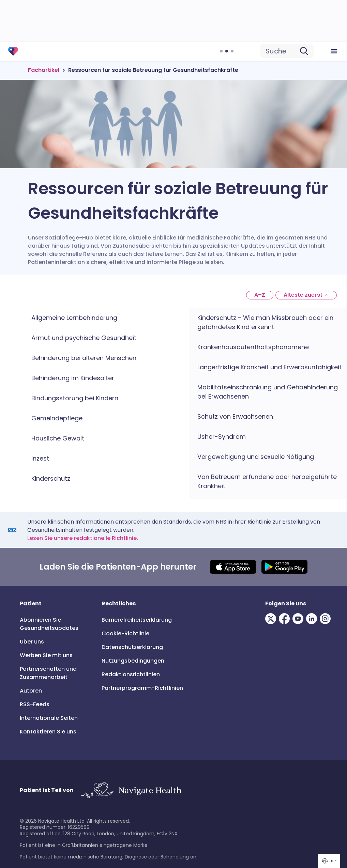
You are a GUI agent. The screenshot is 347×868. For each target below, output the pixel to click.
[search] (287, 51)
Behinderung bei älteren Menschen (84, 358)
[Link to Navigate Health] (131, 790)
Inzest (40, 458)
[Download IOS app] (233, 567)
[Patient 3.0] (13, 51)
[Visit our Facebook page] (286, 619)
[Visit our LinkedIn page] (313, 619)
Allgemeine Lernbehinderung (74, 318)
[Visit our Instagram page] (327, 619)
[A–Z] (260, 295)
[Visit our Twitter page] (272, 619)
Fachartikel (44, 70)
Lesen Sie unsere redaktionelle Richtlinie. (83, 538)
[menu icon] (334, 51)
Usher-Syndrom (222, 437)
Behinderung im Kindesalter (73, 378)
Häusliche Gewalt (58, 438)
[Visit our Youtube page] (299, 619)
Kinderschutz (51, 478)
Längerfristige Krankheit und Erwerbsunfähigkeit (269, 367)
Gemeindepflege (57, 418)
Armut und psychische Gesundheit (84, 338)
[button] (329, 861)
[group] (329, 861)
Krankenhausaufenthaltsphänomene (253, 347)
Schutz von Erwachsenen (235, 416)
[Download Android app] (284, 567)
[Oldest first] (306, 295)
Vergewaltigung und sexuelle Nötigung (256, 457)
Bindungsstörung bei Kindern (75, 398)
